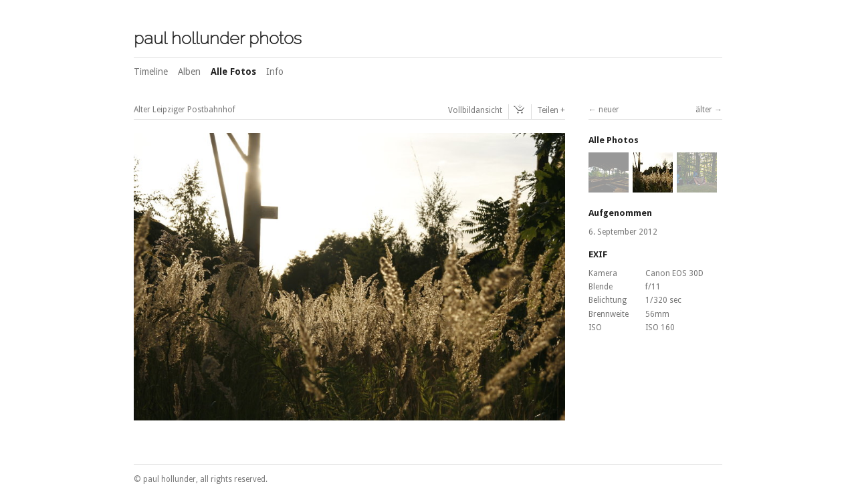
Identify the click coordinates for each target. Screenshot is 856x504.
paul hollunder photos (218, 38)
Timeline (151, 72)
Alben (189, 72)
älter (704, 110)
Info (275, 72)
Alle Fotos (233, 72)
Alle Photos (614, 140)
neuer (609, 110)
